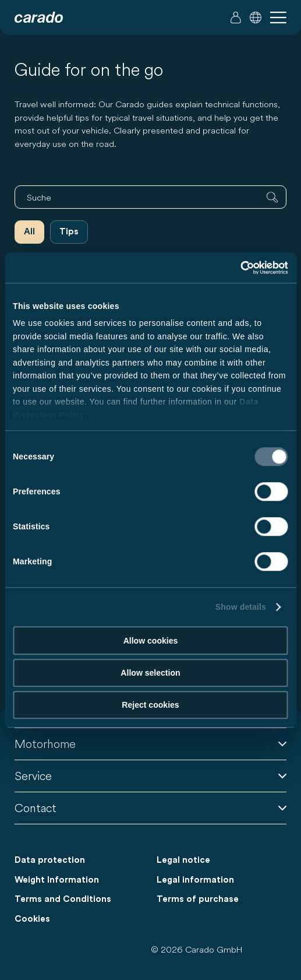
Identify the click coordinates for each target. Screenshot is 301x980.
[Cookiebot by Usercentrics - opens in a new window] (237, 268)
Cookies (32, 919)
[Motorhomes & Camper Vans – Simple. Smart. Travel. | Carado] (39, 17)
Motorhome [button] (150, 744)
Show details (241, 607)
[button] (256, 17)
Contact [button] (150, 808)
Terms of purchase (198, 899)
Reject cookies (150, 705)
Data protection (50, 860)
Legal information (195, 880)
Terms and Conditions (63, 899)
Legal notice (183, 860)
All (29, 232)
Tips (69, 232)
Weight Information (57, 880)
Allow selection (150, 673)
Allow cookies (151, 641)
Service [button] (150, 776)
